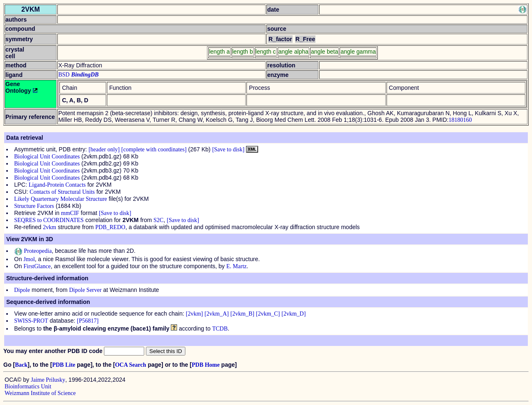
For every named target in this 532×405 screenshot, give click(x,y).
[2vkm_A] (217, 314)
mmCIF (70, 213)
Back (21, 365)
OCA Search (131, 365)
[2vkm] (194, 314)
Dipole (22, 290)
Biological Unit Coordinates (47, 157)
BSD (64, 75)
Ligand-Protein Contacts (57, 185)
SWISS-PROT (31, 321)
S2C (158, 220)
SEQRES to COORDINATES (49, 220)
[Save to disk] (228, 149)
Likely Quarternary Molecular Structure (61, 199)
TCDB (220, 329)
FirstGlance (37, 266)
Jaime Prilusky (48, 380)
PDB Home (206, 365)
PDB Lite (64, 365)
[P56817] (88, 321)
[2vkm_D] (293, 314)
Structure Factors (34, 206)
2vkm (49, 227)
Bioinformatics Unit (28, 386)
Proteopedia (33, 251)
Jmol (29, 259)
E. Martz (237, 266)
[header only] (104, 149)
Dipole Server (85, 290)
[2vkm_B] (242, 314)
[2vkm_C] (268, 314)
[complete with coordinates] (154, 149)
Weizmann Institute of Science (40, 393)
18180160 (460, 120)
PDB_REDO (110, 227)
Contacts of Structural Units (62, 192)
